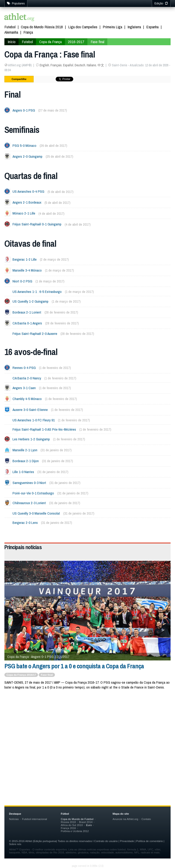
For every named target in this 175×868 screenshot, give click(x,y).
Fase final (97, 42)
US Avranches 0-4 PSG (28, 192)
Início (12, 42)
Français (56, 65)
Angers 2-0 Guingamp (27, 156)
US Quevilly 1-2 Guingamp (30, 301)
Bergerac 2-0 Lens (25, 523)
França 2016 (68, 828)
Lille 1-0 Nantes (23, 472)
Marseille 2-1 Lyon (25, 450)
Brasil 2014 (86, 822)
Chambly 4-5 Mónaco (27, 399)
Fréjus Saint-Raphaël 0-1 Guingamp (37, 224)
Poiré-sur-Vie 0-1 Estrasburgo (33, 493)
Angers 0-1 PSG (24, 110)
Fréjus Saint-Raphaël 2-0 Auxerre (35, 334)
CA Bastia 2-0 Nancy (27, 378)
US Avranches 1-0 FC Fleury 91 (34, 420)
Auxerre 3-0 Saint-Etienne (30, 410)
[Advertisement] (87, 731)
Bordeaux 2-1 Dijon (26, 461)
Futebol (10, 27)
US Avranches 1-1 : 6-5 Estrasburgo (37, 292)
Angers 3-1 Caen (24, 388)
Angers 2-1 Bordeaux (27, 203)
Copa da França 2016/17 (21, 675)
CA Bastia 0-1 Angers (27, 323)
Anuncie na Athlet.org (125, 819)
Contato (146, 819)
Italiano (91, 65)
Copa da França (50, 42)
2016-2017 (76, 42)
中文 (101, 65)
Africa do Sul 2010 (72, 825)
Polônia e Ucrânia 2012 (75, 831)
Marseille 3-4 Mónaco (27, 270)
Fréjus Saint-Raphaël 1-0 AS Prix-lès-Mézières (44, 429)
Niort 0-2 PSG (22, 281)
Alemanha (11, 32)
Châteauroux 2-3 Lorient (29, 503)
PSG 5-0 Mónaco (24, 146)
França (28, 32)
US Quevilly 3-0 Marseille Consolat (36, 513)
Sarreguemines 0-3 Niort (29, 483)
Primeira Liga (112, 27)
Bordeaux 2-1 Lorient (27, 312)
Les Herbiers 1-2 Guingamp (31, 439)
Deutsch (80, 65)
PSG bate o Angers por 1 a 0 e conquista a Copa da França (74, 666)
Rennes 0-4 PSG (24, 368)
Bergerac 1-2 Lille (25, 259)
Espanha (152, 27)
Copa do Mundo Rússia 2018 (42, 27)
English (44, 65)
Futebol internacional (35, 819)
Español (68, 65)
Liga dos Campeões (83, 27)
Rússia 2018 (68, 822)
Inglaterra (134, 27)
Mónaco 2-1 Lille (24, 213)
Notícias (14, 819)
